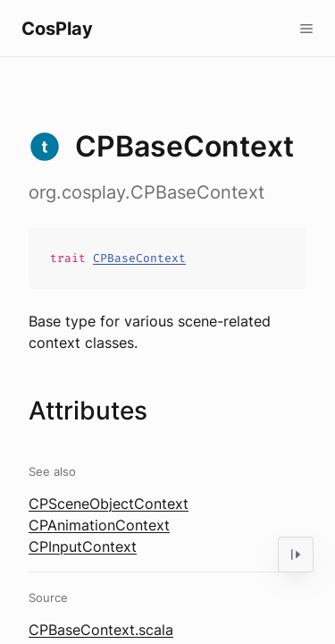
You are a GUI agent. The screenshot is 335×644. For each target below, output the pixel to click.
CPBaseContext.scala (101, 630)
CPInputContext (83, 547)
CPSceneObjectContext (109, 504)
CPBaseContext (139, 258)
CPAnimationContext (99, 525)
